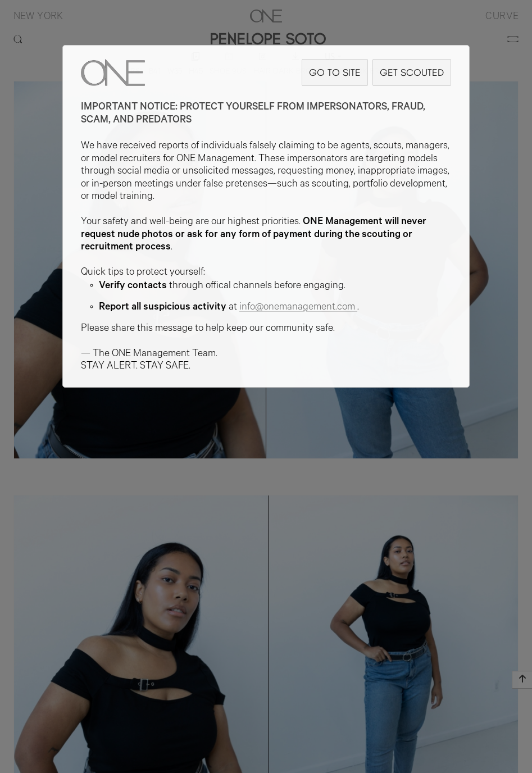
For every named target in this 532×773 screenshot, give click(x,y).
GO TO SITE (335, 72)
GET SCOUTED (412, 72)
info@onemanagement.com (298, 308)
